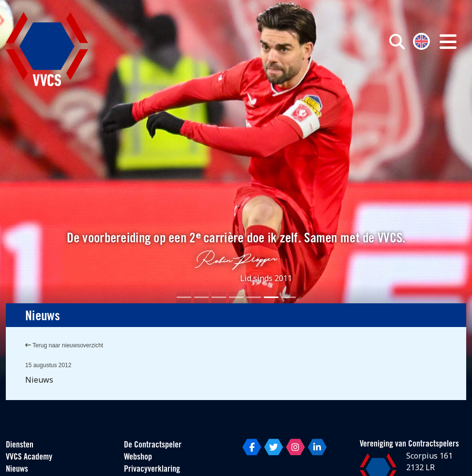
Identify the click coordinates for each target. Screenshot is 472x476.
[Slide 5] (254, 297)
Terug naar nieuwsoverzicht (64, 345)
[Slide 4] (236, 297)
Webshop (138, 457)
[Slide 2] (201, 297)
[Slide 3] (219, 297)
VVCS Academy (29, 457)
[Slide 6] (271, 297)
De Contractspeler (153, 445)
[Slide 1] (184, 297)
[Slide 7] (289, 297)
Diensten (20, 445)
